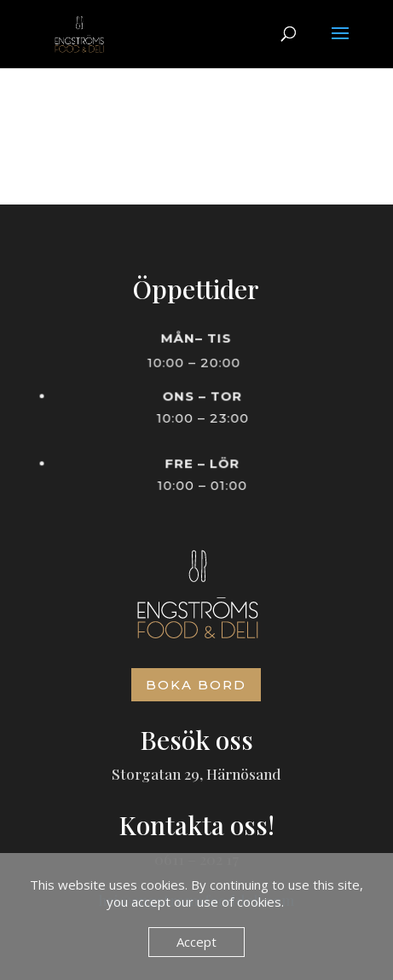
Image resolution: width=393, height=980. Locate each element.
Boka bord (196, 685)
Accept (196, 942)
